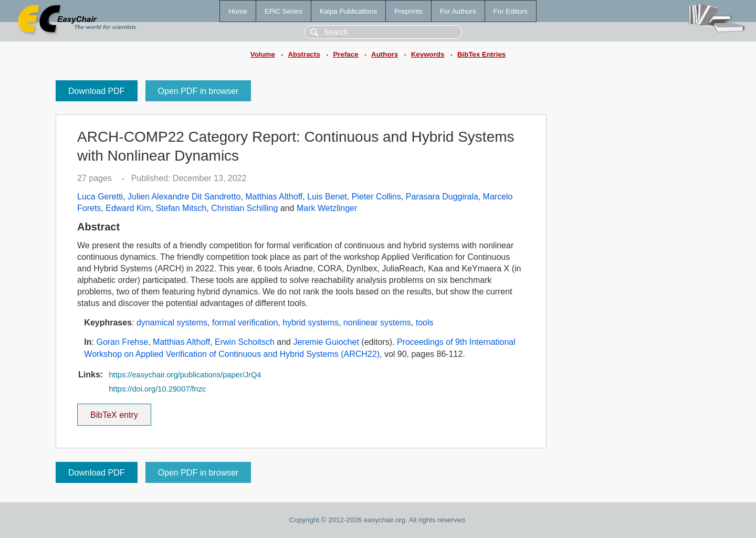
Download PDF (97, 91)
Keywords (428, 54)
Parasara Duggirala (442, 197)
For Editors (511, 11)
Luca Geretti (100, 197)
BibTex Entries (481, 54)
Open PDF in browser (198, 91)
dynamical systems (172, 323)
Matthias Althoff (274, 197)
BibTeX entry (114, 412)
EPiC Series (283, 11)
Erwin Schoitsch (245, 342)
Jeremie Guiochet (326, 342)
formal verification (245, 323)
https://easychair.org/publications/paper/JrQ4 (185, 375)
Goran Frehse (122, 342)
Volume (263, 54)
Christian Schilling (244, 208)
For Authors (458, 11)
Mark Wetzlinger (327, 208)
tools (425, 323)
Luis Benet (327, 197)
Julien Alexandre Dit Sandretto (184, 197)
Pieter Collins (376, 197)
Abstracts (304, 54)
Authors (385, 54)
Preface (345, 54)
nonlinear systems (377, 323)
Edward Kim (128, 208)
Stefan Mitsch (181, 208)
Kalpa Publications (349, 11)
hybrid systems (311, 323)
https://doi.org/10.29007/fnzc (157, 389)
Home (238, 11)
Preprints (408, 11)
